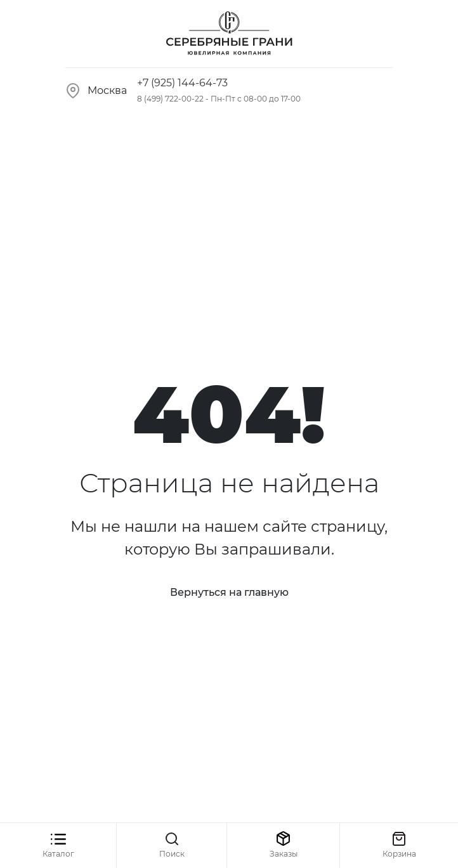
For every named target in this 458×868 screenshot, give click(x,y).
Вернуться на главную (229, 592)
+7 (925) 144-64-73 (182, 83)
